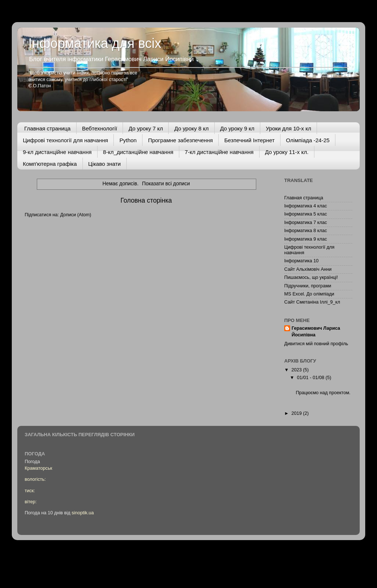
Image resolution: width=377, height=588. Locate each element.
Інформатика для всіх (95, 43)
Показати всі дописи (166, 183)
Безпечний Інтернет (249, 140)
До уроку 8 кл (191, 128)
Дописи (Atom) (75, 215)
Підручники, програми (308, 286)
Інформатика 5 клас (306, 214)
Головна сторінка (146, 200)
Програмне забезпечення (180, 140)
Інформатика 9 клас (306, 239)
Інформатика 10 (301, 261)
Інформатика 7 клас (306, 223)
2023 (297, 370)
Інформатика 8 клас (306, 231)
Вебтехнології (100, 128)
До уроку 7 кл (146, 128)
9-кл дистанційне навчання (57, 152)
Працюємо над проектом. (323, 393)
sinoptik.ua (83, 513)
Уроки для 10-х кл (288, 128)
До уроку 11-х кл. (287, 152)
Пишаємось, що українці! (311, 277)
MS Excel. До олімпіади (309, 294)
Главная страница (47, 128)
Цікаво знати (105, 164)
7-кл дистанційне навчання (219, 152)
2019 (297, 413)
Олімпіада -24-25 (308, 140)
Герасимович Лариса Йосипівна (316, 332)
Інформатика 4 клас (306, 206)
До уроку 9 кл (237, 128)
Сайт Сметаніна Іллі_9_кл (312, 302)
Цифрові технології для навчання (65, 140)
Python (128, 140)
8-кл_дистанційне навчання (138, 152)
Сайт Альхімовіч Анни (308, 269)
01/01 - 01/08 (311, 378)
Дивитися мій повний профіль (316, 344)
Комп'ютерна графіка (50, 164)
